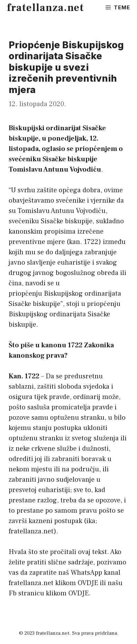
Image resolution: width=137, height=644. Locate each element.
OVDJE (88, 583)
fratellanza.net (45, 8)
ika (91, 521)
